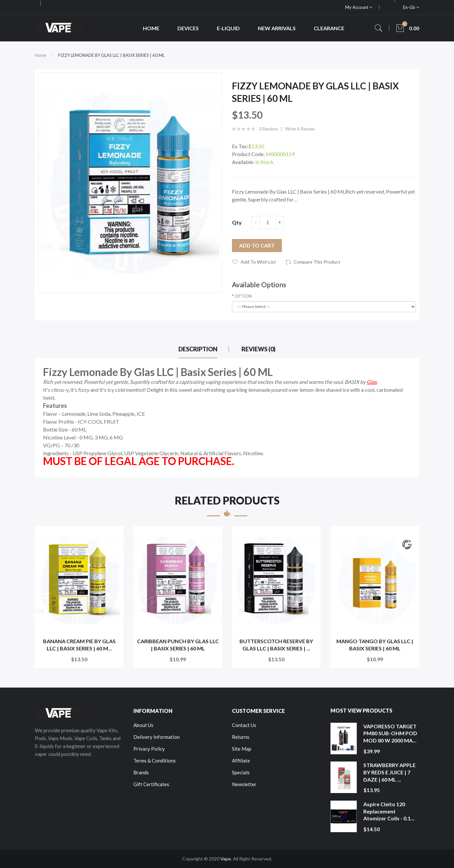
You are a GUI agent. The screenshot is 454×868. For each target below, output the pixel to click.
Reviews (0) (259, 349)
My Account (359, 7)
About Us (143, 725)
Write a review (300, 129)
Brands (141, 772)
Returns (241, 737)
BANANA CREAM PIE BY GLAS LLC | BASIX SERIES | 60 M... (79, 645)
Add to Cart (257, 245)
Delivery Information (157, 737)
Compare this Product (317, 262)
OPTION (243, 296)
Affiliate (241, 761)
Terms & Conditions (155, 761)
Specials (241, 772)
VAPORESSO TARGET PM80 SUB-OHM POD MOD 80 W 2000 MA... (390, 733)
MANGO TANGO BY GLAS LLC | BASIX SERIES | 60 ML (375, 645)
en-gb (411, 7)
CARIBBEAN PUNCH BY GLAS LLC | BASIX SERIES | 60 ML (178, 645)
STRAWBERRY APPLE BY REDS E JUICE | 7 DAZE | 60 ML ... (389, 772)
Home (41, 55)
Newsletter (244, 784)
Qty (237, 222)
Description (198, 349)
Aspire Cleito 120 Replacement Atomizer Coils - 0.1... (389, 811)
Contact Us (244, 725)
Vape (226, 859)
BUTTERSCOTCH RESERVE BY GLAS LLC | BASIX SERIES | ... (276, 645)
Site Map (242, 749)
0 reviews (269, 129)
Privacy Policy (149, 749)
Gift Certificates (151, 784)
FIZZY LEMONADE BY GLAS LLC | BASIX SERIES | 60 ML (111, 55)
